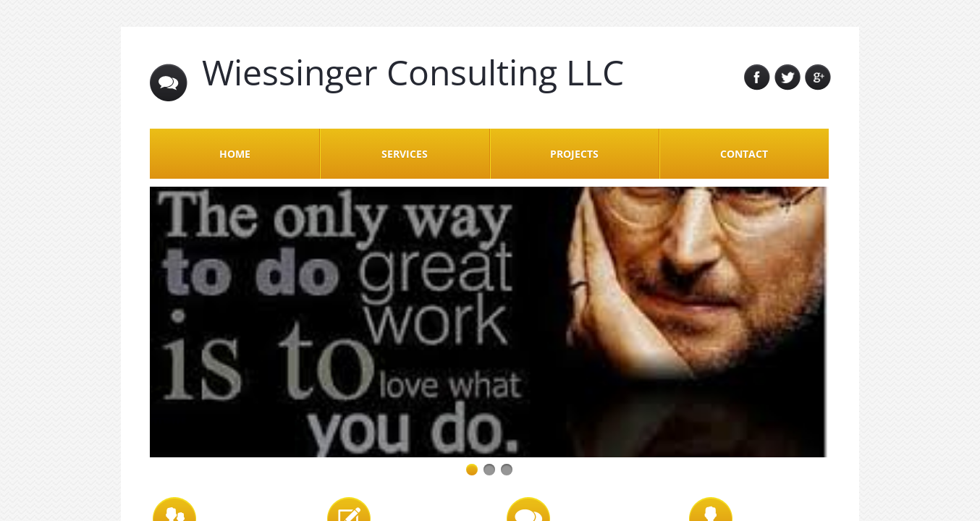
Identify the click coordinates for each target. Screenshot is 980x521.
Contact (744, 154)
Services (405, 154)
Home (235, 154)
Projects (574, 154)
